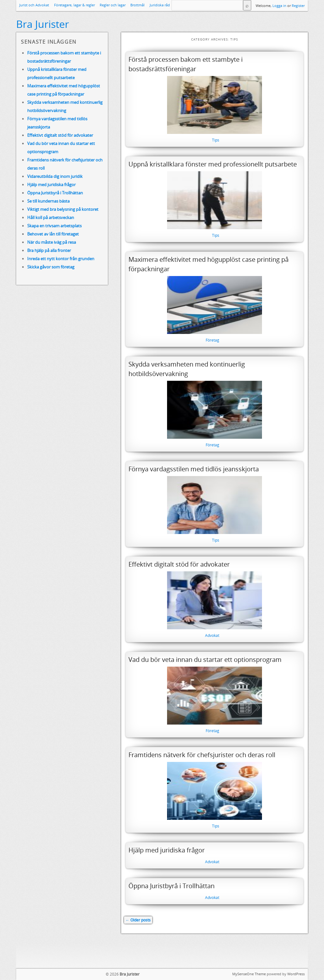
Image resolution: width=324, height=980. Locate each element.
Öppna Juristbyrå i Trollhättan (171, 886)
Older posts (138, 920)
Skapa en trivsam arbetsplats (54, 226)
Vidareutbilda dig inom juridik (55, 176)
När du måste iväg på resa (52, 242)
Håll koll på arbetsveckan (51, 217)
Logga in (279, 6)
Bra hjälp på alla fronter (49, 250)
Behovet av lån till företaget (53, 234)
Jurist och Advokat (34, 5)
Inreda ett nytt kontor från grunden (61, 259)
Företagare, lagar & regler (75, 5)
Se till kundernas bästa (48, 201)
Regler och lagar (113, 5)
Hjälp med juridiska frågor (167, 850)
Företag (212, 340)
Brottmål (137, 5)
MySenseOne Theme (249, 974)
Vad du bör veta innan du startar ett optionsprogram (205, 660)
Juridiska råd (160, 5)
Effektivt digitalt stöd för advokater (179, 564)
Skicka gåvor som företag (51, 267)
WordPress (296, 974)
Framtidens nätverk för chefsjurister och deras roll (202, 755)
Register (298, 6)
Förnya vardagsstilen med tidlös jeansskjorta (194, 469)
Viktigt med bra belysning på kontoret (63, 209)
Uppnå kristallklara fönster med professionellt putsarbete (213, 164)
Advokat (212, 635)
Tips (216, 140)
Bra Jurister (43, 24)
